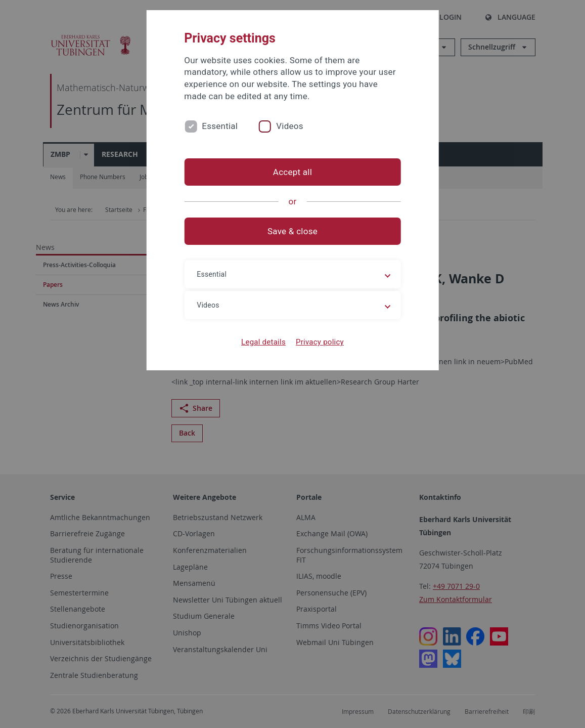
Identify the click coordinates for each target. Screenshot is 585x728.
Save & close (292, 231)
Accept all (292, 172)
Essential (220, 126)
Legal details (263, 342)
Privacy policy (320, 342)
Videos (290, 126)
